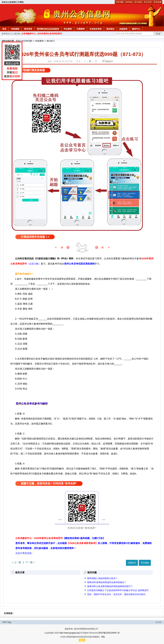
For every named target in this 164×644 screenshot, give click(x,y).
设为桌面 (138, 2)
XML (103, 637)
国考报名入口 (8, 34)
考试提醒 (145, 563)
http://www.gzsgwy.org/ (70, 633)
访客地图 (120, 2)
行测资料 (81, 29)
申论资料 (68, 29)
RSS (5, 622)
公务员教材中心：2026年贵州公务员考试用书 (42, 34)
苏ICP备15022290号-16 (109, 633)
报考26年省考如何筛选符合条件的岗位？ (107, 582)
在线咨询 (123, 29)
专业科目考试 (96, 29)
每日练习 (51, 41)
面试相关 (110, 29)
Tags (9, 622)
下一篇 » (30, 562)
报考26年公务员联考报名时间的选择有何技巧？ (110, 586)
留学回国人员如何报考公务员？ (102, 578)
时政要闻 (15, 29)
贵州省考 (28, 29)
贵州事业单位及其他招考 (48, 29)
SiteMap (129, 2)
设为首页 (148, 2)
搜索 (158, 34)
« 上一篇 (17, 562)
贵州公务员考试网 (24, 41)
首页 (4, 29)
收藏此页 (132, 563)
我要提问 (109, 61)
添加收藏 (157, 2)
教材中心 (136, 29)
